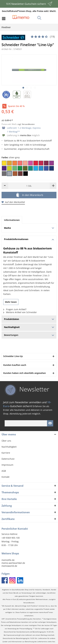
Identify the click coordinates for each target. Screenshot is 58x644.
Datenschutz (8, 459)
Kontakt (5, 477)
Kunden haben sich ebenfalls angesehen (25, 373)
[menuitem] (4, 19)
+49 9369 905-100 (11, 538)
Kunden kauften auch (15, 365)
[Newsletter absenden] (50, 423)
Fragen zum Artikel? (15, 309)
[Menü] (4, 19)
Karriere (6, 453)
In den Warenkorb (30, 195)
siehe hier (51, 642)
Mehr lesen (11, 302)
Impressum (7, 465)
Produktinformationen (29, 239)
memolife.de (8, 560)
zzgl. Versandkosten (26, 124)
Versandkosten (29, 603)
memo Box (26, 135)
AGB (4, 471)
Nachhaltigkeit (9, 447)
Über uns (6, 441)
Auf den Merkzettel (13, 202)
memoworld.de (9, 566)
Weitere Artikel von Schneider (20, 312)
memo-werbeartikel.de (13, 563)
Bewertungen (29, 335)
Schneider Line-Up (13, 356)
